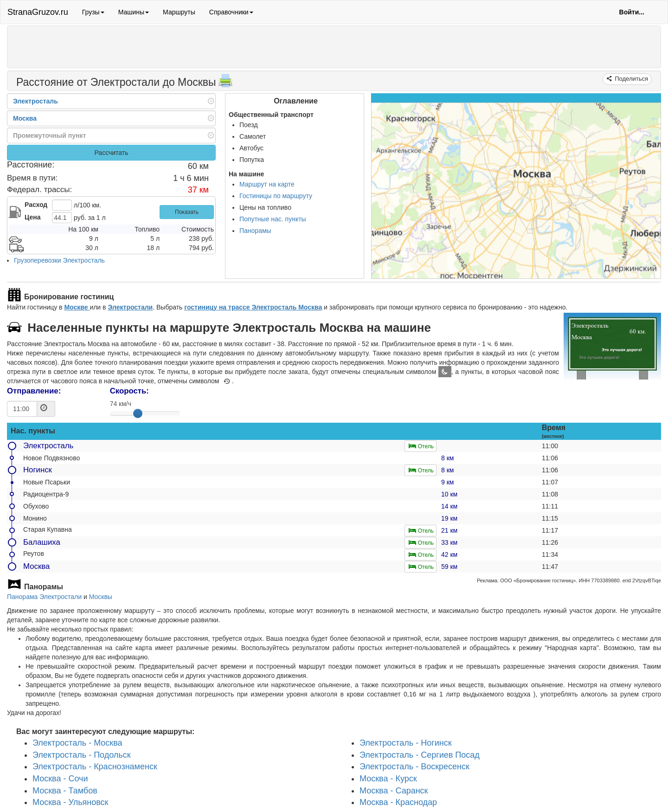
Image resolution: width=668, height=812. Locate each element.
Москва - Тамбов (65, 791)
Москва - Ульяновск (71, 803)
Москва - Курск (388, 779)
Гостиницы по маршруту (276, 196)
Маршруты (179, 12)
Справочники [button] (231, 12)
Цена (32, 217)
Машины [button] (134, 12)
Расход (36, 205)
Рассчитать (111, 153)
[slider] (138, 413)
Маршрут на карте (267, 184)
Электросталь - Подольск (82, 755)
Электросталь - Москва (77, 743)
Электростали (130, 307)
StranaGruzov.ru (38, 12)
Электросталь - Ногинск (406, 743)
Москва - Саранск (394, 791)
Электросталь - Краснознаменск (95, 767)
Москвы (101, 597)
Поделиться (631, 79)
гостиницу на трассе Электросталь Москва (253, 307)
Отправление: (34, 391)
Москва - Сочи (60, 779)
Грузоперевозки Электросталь (59, 260)
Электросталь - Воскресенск (414, 767)
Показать (187, 212)
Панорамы (255, 231)
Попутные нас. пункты (273, 219)
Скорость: (129, 391)
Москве (77, 307)
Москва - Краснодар (398, 803)
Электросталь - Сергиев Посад (420, 755)
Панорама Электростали (44, 597)
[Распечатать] (225, 84)
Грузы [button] (93, 12)
